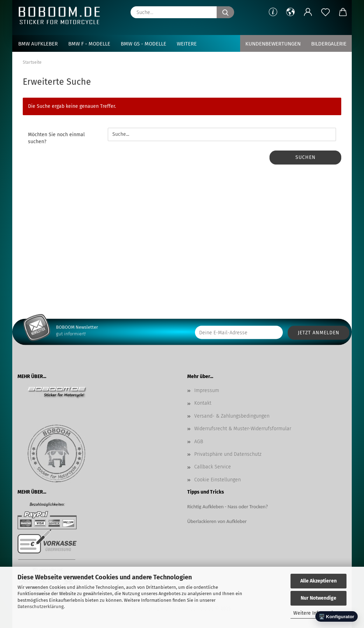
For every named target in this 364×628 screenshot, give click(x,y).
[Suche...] (225, 12)
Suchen (306, 157)
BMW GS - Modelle (143, 44)
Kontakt (203, 403)
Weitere (187, 44)
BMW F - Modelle (89, 44)
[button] (290, 12)
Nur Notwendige (318, 598)
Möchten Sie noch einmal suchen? (56, 138)
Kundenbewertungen (273, 44)
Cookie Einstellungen (218, 480)
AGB (199, 442)
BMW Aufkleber (38, 44)
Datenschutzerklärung (41, 606)
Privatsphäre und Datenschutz (228, 454)
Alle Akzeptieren (318, 581)
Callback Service (213, 467)
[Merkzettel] (325, 12)
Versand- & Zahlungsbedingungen (232, 416)
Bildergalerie (329, 44)
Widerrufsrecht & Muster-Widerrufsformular (243, 429)
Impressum (207, 390)
